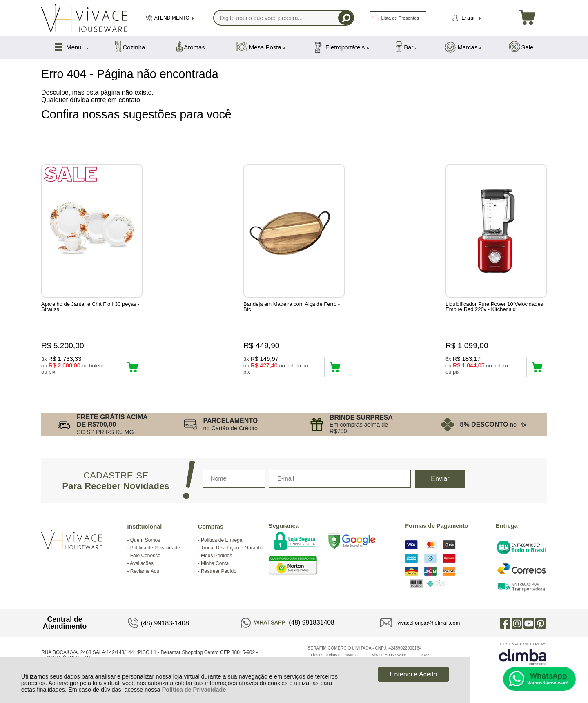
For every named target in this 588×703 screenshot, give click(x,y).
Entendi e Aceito (414, 674)
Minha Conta (215, 564)
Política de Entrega (222, 541)
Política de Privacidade (194, 690)
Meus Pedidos (216, 556)
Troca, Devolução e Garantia (232, 549)
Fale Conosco (145, 556)
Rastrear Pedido (219, 572)
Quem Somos (145, 541)
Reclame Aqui (145, 572)
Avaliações (142, 564)
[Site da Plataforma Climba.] (523, 654)
